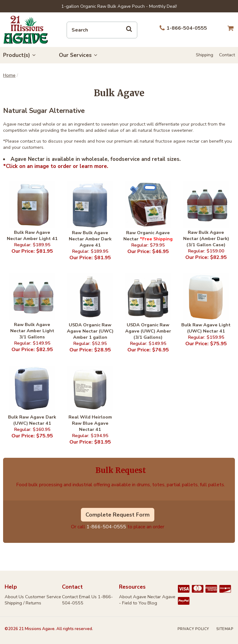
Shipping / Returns (23, 603)
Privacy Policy (193, 629)
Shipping (205, 55)
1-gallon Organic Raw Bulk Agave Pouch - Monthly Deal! (119, 6)
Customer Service (43, 597)
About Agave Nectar (140, 597)
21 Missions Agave (26, 30)
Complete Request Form (118, 515)
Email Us (88, 597)
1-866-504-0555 (106, 527)
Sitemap (225, 629)
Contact (227, 55)
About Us (14, 597)
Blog (152, 603)
